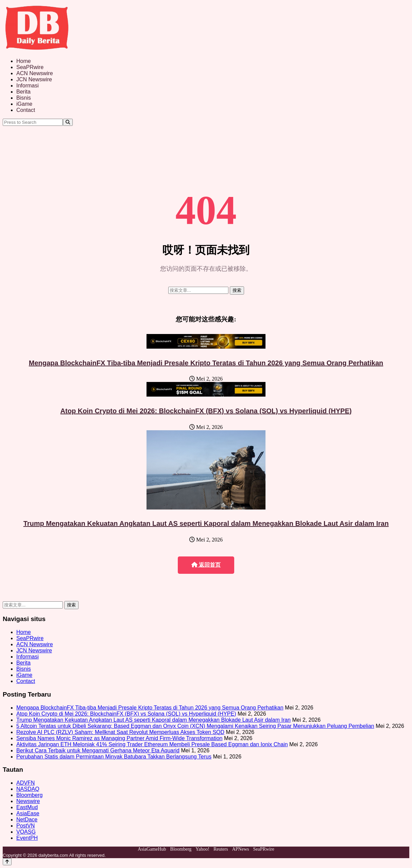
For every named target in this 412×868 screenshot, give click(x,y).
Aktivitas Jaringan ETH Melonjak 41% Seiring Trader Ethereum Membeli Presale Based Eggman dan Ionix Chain (152, 744)
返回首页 (206, 565)
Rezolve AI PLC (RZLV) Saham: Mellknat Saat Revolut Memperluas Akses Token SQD (120, 732)
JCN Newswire (34, 79)
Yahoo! (202, 849)
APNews (241, 849)
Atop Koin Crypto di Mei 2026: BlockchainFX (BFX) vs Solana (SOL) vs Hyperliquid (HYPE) (206, 411)
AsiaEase (28, 813)
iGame (24, 104)
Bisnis (24, 98)
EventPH (27, 838)
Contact (26, 110)
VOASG (26, 832)
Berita (23, 92)
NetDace (27, 820)
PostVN (25, 826)
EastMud (27, 807)
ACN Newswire (35, 73)
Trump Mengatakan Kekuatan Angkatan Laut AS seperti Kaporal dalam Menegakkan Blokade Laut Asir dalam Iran (206, 523)
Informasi (28, 86)
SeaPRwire (30, 67)
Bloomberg (29, 795)
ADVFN (25, 783)
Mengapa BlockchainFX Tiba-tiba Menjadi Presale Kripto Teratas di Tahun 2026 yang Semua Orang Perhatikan (206, 363)
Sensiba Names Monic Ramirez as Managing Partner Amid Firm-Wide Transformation (119, 738)
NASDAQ (28, 789)
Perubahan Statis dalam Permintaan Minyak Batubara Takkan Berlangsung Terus (114, 757)
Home (24, 61)
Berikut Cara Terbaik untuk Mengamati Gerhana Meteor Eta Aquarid (98, 750)
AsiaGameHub (152, 849)
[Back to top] (7, 862)
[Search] (68, 122)
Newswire (28, 801)
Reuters (221, 849)
